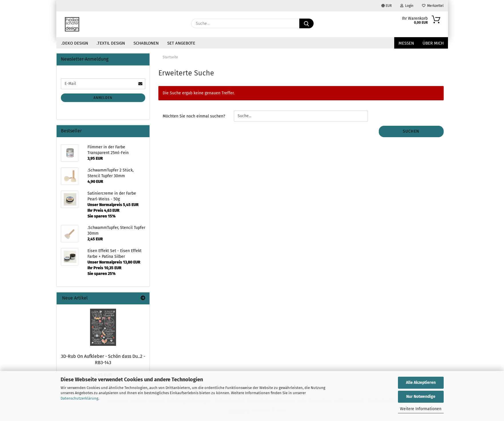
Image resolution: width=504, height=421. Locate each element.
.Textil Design (111, 43)
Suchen (411, 131)
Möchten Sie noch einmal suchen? (194, 116)
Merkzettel (433, 6)
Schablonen (146, 43)
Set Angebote (181, 43)
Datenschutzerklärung (79, 398)
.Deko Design (75, 43)
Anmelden (103, 98)
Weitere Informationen (421, 409)
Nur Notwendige (421, 397)
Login (407, 6)
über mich (433, 43)
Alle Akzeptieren (421, 383)
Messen (406, 43)
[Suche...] (306, 23)
